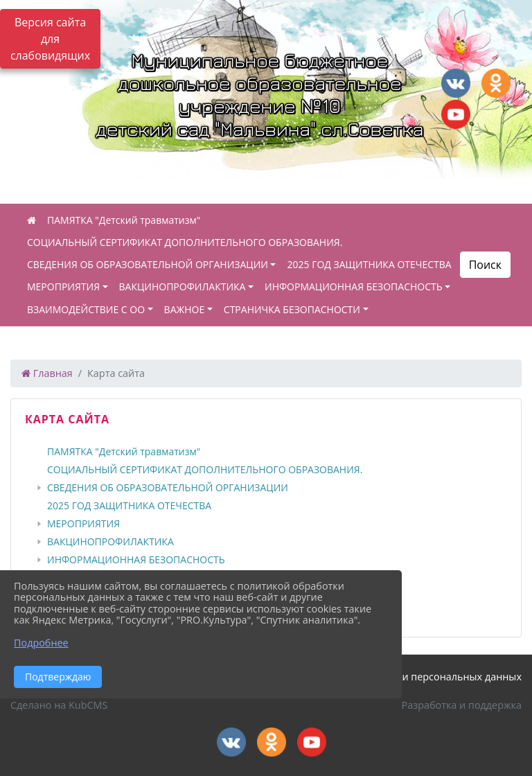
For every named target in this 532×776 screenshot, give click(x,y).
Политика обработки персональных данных (414, 677)
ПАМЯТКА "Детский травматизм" (124, 220)
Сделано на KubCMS (59, 705)
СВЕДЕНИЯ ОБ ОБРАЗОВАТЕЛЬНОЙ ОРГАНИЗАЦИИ (148, 264)
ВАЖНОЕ (185, 309)
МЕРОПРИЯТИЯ (63, 286)
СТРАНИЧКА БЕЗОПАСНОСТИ (292, 309)
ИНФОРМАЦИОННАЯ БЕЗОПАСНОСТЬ (354, 286)
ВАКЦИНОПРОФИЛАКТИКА (183, 286)
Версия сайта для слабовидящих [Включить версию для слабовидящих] (50, 39)
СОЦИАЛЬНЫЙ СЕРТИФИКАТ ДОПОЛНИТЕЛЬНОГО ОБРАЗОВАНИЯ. (185, 242)
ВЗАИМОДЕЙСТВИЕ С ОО (86, 309)
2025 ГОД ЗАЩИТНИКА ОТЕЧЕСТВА (369, 264)
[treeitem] (269, 452)
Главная (47, 373)
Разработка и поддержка (462, 705)
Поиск (485, 265)
